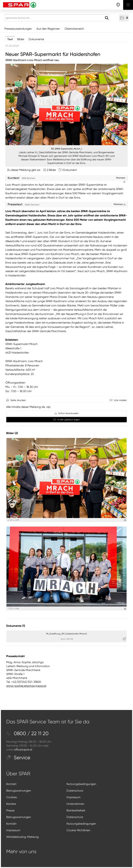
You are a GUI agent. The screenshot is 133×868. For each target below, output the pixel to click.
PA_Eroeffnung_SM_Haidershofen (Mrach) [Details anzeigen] (66, 634)
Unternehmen (75, 804)
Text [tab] (10, 39)
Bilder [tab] (21, 39)
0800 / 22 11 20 (27, 733)
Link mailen (120, 400)
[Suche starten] (107, 18)
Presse (10, 810)
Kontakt (11, 784)
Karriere (11, 804)
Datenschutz (75, 791)
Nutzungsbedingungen (81, 784)
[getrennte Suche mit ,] (57, 18)
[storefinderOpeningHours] (118, 5)
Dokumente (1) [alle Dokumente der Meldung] (16, 626)
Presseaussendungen (18, 29)
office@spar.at (23, 750)
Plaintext (120, 204)
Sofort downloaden (67, 413)
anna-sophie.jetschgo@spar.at (26, 686)
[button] (124, 18)
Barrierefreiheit (76, 810)
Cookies (12, 797)
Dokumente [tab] (36, 39)
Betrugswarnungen (19, 791)
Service (18, 758)
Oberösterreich (74, 29)
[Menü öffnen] (128, 5)
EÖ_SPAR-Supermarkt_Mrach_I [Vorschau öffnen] (66, 149)
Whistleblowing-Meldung (22, 837)
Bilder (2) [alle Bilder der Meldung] (12, 433)
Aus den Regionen (48, 29)
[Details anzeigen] (125, 520)
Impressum (74, 797)
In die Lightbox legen (67, 420)
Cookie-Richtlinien (78, 830)
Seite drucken (18, 400)
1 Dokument (69, 170)
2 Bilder (51, 170)
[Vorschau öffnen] (66, 104)
